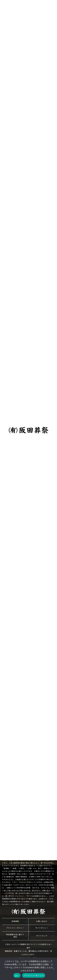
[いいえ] (53, 969)
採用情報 (15, 921)
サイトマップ (42, 936)
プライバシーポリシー (15, 928)
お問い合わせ (42, 921)
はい (17, 975)
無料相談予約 (29, 752)
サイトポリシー (42, 928)
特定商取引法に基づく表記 (15, 936)
